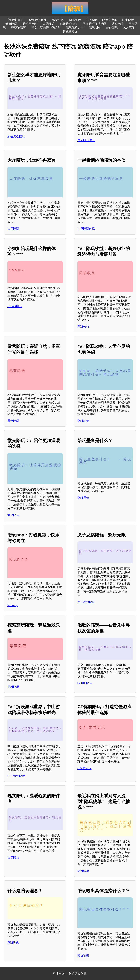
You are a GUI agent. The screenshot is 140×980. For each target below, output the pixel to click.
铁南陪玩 (117, 24)
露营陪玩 (13, 421)
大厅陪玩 (13, 229)
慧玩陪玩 (13, 687)
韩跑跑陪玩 (70, 31)
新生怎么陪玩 (16, 136)
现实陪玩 (13, 857)
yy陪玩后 (48, 24)
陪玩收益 (83, 327)
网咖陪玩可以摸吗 (94, 24)
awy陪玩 (129, 28)
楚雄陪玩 (112, 28)
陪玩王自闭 (30, 24)
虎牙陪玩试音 (86, 140)
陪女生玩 (58, 20)
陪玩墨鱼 (83, 498)
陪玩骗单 (83, 871)
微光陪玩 (13, 515)
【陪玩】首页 (15, 20)
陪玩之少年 (110, 20)
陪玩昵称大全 (75, 28)
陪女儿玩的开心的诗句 (46, 28)
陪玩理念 (13, 943)
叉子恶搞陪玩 (86, 602)
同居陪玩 (75, 20)
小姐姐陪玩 (15, 306)
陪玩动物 (83, 421)
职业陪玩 (128, 20)
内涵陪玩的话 (86, 229)
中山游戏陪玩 (16, 776)
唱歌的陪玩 (85, 683)
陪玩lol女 (95, 28)
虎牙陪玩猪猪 (69, 24)
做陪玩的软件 (38, 20)
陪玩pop (13, 605)
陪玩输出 (83, 955)
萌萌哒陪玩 (19, 28)
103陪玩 (92, 20)
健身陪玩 (11, 24)
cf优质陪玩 (84, 768)
